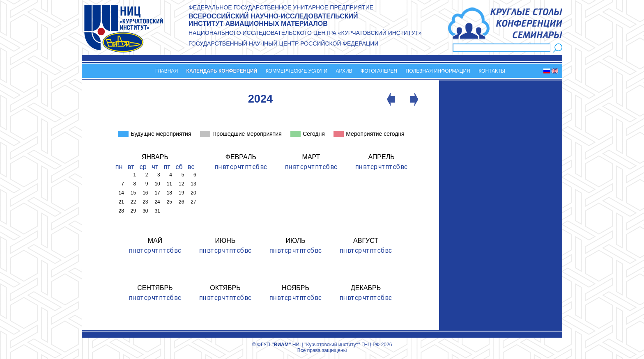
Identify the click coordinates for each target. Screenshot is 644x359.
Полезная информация (438, 71)
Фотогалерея (379, 71)
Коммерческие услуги (297, 71)
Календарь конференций (222, 71)
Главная (167, 71)
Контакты (492, 71)
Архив (344, 71)
